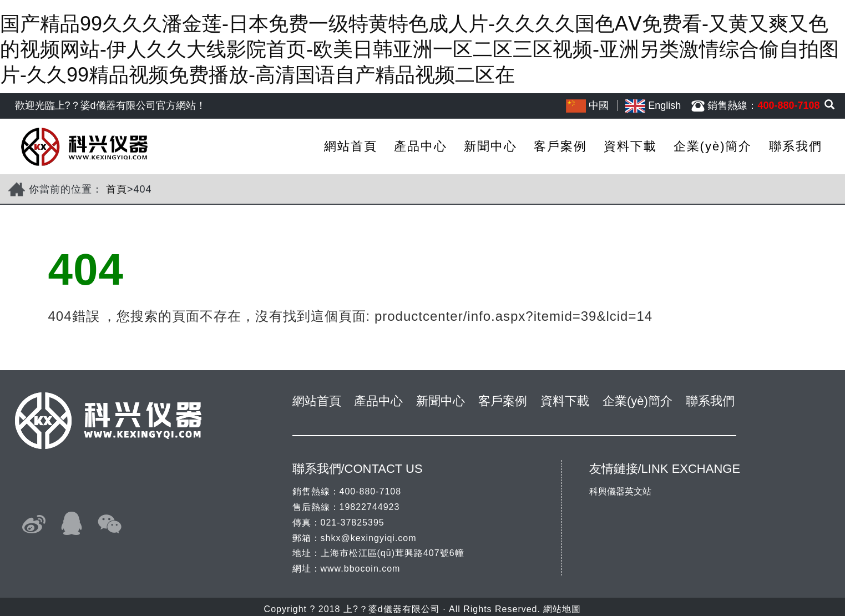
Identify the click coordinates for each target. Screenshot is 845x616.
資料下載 (630, 146)
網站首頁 (351, 146)
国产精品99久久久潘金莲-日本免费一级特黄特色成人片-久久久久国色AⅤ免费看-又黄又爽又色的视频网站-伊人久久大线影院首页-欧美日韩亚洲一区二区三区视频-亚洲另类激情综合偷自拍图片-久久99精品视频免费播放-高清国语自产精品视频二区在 (419, 49)
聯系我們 (796, 146)
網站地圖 (562, 609)
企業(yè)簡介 (713, 146)
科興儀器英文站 (620, 491)
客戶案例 (560, 146)
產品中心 (421, 146)
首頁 (117, 189)
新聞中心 (490, 146)
